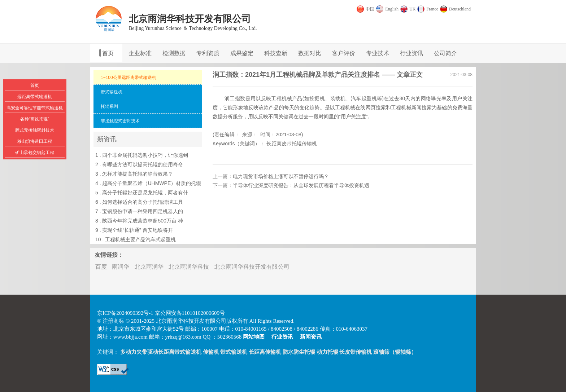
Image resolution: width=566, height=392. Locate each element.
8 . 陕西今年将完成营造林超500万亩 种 (139, 221)
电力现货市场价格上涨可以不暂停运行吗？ (281, 176)
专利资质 (208, 53)
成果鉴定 (242, 53)
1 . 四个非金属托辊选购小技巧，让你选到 (142, 155)
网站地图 (254, 337)
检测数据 (174, 53)
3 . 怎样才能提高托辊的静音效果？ (134, 174)
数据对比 (310, 53)
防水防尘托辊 (299, 352)
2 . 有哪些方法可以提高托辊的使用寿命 (139, 164)
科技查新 (276, 53)
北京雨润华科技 (189, 267)
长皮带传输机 (356, 352)
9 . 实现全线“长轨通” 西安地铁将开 (134, 230)
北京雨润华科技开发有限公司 (252, 267)
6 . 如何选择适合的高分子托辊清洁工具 (139, 202)
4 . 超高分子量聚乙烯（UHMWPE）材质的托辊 (148, 183)
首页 (108, 53)
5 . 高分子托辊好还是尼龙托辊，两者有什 (142, 193)
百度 (101, 267)
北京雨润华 (149, 267)
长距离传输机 (265, 352)
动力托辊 (327, 352)
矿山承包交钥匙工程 (35, 153)
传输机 (211, 352)
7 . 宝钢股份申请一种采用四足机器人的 (139, 211)
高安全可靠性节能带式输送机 (35, 108)
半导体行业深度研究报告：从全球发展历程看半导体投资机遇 (301, 185)
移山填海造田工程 (35, 141)
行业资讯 (412, 53)
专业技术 (378, 53)
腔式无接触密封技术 (35, 130)
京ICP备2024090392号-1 (125, 313)
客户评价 (344, 53)
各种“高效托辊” (35, 119)
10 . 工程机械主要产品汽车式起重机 (136, 239)
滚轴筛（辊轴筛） (395, 352)
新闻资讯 (311, 337)
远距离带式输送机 (35, 97)
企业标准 (140, 53)
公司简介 (445, 53)
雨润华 (121, 267)
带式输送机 (234, 352)
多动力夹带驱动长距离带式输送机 (161, 352)
